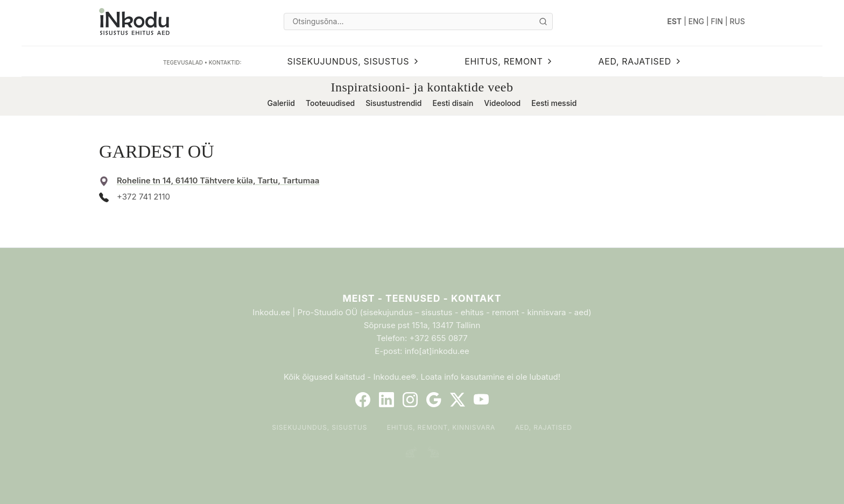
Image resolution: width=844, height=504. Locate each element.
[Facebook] (363, 400)
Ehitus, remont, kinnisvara (441, 427)
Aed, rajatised (544, 427)
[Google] (434, 400)
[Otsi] (543, 22)
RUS (737, 21)
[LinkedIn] (386, 400)
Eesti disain (453, 103)
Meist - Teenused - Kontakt (422, 298)
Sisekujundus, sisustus (319, 427)
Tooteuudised (330, 103)
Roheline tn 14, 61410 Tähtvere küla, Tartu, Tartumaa (218, 180)
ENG (697, 21)
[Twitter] (458, 400)
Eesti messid (554, 103)
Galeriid (281, 103)
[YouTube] (481, 400)
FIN (717, 21)
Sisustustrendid (393, 103)
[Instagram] (410, 400)
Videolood (502, 103)
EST (675, 21)
